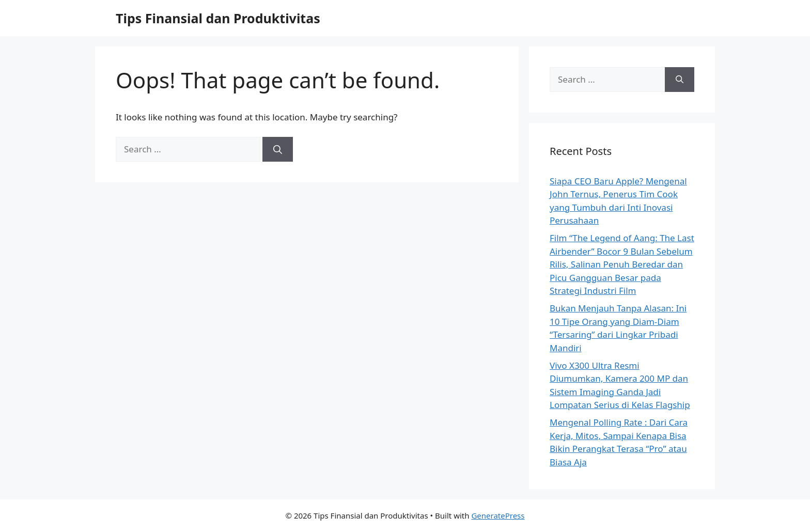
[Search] (278, 149)
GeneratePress (498, 515)
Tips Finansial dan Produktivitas (218, 18)
